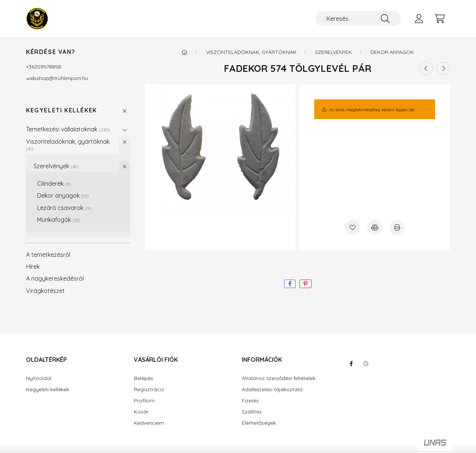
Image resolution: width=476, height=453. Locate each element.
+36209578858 (44, 67)
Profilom (144, 401)
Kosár (141, 412)
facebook (351, 364)
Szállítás (252, 412)
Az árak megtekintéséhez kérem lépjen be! (372, 110)
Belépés (144, 378)
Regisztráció (149, 390)
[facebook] (290, 284)
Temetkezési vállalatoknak (68, 129)
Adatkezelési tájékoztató (272, 390)
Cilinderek (54, 184)
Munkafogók (59, 220)
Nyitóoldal (39, 378)
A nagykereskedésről (55, 278)
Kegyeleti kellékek (62, 110)
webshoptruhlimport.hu (57, 78)
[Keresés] (358, 19)
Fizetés (250, 401)
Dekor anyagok (63, 195)
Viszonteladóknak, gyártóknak (68, 145)
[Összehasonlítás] (375, 227)
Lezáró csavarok (64, 208)
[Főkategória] (184, 52)
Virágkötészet (45, 291)
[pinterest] (305, 284)
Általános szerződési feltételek (279, 378)
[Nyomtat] (397, 227)
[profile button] (419, 19)
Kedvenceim (149, 423)
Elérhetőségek (259, 423)
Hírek (33, 267)
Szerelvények (56, 166)
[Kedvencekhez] (353, 227)
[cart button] (440, 19)
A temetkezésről (48, 255)
